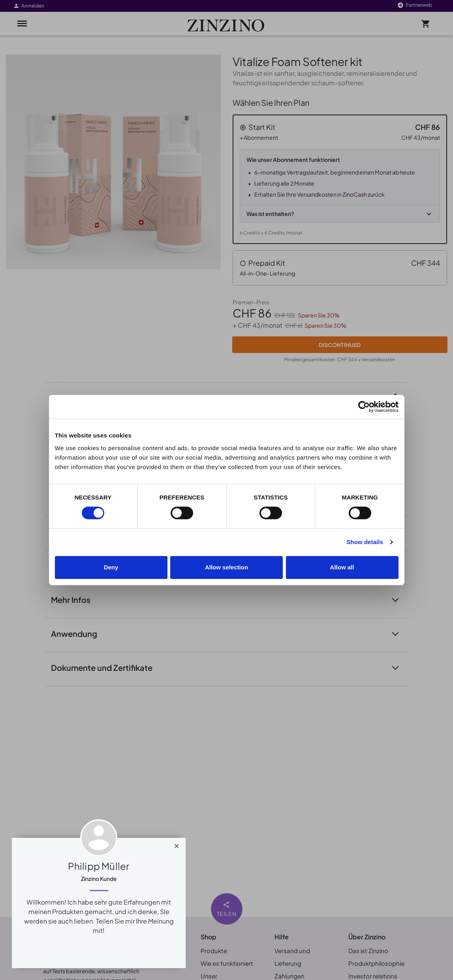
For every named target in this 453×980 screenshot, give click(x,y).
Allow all (342, 567)
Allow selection (227, 567)
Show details (365, 542)
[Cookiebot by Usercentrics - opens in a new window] (364, 407)
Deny (111, 567)
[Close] (177, 844)
